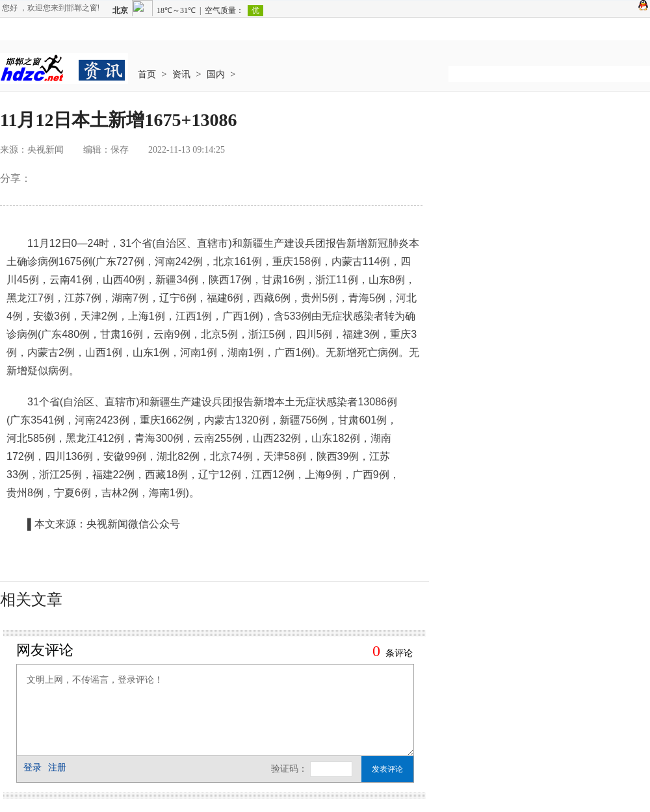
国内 (216, 74)
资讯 (181, 74)
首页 (147, 74)
